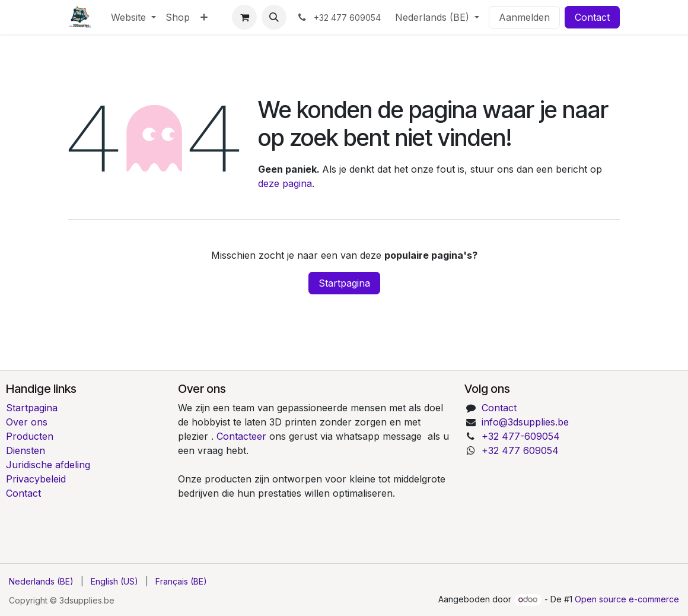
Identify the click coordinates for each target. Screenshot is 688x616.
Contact (592, 17)
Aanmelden (524, 17)
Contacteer (243, 436)
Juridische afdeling (48, 465)
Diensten (26, 450)
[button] (274, 17)
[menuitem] (133, 17)
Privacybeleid (36, 479)
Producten (30, 436)
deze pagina (285, 183)
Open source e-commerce (627, 599)
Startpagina (344, 283)
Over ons (27, 422)
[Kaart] (573, 500)
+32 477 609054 (520, 450)
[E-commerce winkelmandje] (244, 17)
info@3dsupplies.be (525, 422)
